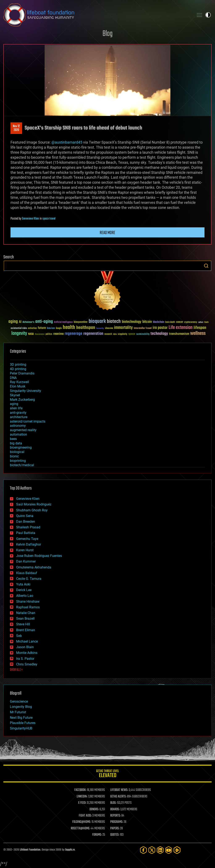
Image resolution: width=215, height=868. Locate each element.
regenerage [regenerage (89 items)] (73, 334)
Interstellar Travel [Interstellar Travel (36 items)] (143, 328)
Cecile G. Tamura (29, 579)
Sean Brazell (25, 619)
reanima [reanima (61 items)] (58, 334)
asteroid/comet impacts (28, 421)
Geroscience (19, 701)
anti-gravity (18, 413)
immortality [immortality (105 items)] (123, 328)
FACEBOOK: (80, 790)
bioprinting (18, 461)
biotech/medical (22, 465)
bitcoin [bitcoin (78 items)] (147, 322)
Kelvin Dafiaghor (29, 544)
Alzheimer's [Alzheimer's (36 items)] (28, 322)
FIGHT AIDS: (85, 816)
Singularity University (26, 391)
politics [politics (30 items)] (49, 334)
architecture (19, 417)
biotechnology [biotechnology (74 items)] (132, 322)
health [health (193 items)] (69, 328)
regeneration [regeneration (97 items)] (93, 334)
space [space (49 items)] (132, 334)
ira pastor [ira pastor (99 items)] (160, 328)
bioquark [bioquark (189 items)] (97, 321)
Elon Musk (18, 386)
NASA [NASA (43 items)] (31, 334)
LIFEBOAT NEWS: (119, 790)
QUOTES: (115, 835)
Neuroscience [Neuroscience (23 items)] (40, 335)
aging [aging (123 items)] (13, 322)
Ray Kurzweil (19, 382)
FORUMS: (97, 835)
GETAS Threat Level (107, 774)
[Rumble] (177, 850)
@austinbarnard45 (67, 142)
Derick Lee (24, 590)
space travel (49, 219)
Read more (107, 233)
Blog (107, 34)
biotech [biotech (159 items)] (114, 321)
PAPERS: (115, 829)
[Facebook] (143, 850)
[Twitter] (152, 850)
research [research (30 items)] (108, 334)
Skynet (15, 395)
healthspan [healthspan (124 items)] (86, 328)
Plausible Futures (23, 723)
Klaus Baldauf (27, 573)
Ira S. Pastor (25, 659)
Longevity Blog (21, 707)
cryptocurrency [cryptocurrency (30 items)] (191, 322)
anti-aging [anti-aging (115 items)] (44, 322)
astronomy (18, 426)
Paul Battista (26, 533)
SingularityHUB (21, 728)
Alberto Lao (25, 596)
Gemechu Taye (27, 539)
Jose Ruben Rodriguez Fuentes (39, 556)
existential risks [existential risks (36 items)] (19, 328)
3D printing (18, 365)
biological (17, 452)
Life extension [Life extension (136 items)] (181, 328)
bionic (14, 456)
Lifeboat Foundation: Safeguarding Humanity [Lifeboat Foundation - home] (97, 15)
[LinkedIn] (160, 850)
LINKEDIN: (82, 797)
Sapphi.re (70, 850)
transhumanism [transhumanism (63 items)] (179, 334)
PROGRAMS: (117, 822)
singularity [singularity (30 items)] (123, 334)
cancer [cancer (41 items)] (180, 322)
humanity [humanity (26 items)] (100, 329)
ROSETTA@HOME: (80, 829)
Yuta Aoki (23, 584)
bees (13, 439)
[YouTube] (169, 850)
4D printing (18, 369)
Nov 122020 (16, 128)
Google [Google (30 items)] (59, 328)
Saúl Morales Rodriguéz (34, 504)
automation (18, 434)
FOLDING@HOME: (82, 822)
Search (206, 266)
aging (14, 404)
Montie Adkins (27, 653)
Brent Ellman (26, 630)
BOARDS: (115, 809)
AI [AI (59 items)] (20, 322)
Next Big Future (21, 718)
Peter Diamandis (22, 373)
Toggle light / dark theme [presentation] (208, 15)
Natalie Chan (26, 613)
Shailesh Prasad (28, 527)
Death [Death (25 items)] (206, 322)
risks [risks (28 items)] (115, 334)
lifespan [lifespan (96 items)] (200, 328)
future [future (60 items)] (42, 328)
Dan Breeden (26, 522)
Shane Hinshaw (28, 602)
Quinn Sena (25, 516)
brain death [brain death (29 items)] (170, 322)
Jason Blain (25, 647)
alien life (16, 408)
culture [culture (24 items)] (201, 322)
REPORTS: (115, 816)
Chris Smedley (27, 664)
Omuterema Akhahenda (34, 567)
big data (16, 443)
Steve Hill (23, 624)
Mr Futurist (18, 712)
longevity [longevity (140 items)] (19, 334)
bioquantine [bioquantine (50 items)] (81, 322)
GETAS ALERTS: (118, 797)
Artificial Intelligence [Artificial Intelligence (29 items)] (63, 322)
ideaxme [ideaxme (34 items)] (109, 329)
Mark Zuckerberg (22, 400)
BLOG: (113, 803)
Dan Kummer (26, 561)
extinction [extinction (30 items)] (32, 328)
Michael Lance (27, 641)
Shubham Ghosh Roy (32, 510)
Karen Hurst (25, 550)
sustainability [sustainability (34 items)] (143, 334)
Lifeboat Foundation (30, 850)
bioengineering (21, 447)
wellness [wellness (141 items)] (198, 334)
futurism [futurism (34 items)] (51, 329)
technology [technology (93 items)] (159, 334)
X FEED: (82, 803)
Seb (19, 636)
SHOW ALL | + (16, 670)
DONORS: (94, 809)
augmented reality (23, 430)
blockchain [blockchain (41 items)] (159, 322)
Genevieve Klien (30, 219)
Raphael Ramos (28, 607)
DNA (13, 378)
